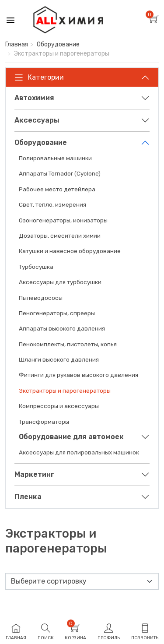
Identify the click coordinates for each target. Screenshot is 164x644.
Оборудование (58, 44)
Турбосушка (36, 267)
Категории (39, 77)
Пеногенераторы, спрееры (57, 313)
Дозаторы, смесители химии (60, 236)
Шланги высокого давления (59, 359)
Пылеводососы (41, 298)
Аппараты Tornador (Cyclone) (60, 173)
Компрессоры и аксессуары (59, 406)
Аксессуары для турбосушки (60, 282)
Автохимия (34, 98)
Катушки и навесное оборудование (70, 251)
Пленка (28, 497)
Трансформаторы (44, 422)
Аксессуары (37, 120)
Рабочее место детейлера (57, 189)
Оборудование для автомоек (71, 437)
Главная (17, 44)
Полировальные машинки (55, 158)
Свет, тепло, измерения (52, 204)
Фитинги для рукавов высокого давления (79, 375)
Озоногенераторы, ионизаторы (63, 220)
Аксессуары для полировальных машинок (79, 452)
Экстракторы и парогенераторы (65, 391)
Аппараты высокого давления (62, 328)
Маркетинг (34, 474)
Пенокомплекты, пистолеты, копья (68, 344)
